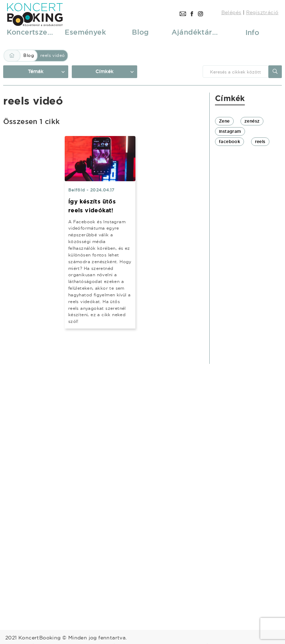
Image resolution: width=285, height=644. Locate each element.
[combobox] (235, 72)
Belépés (231, 12)
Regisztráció (262, 12)
